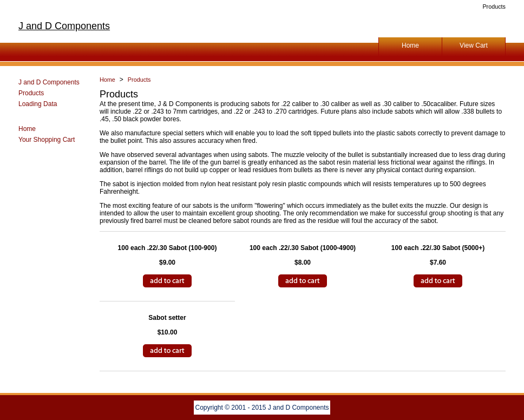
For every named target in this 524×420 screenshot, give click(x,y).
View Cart (474, 45)
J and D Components (64, 26)
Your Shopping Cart (47, 140)
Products (31, 93)
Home (410, 45)
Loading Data (38, 104)
